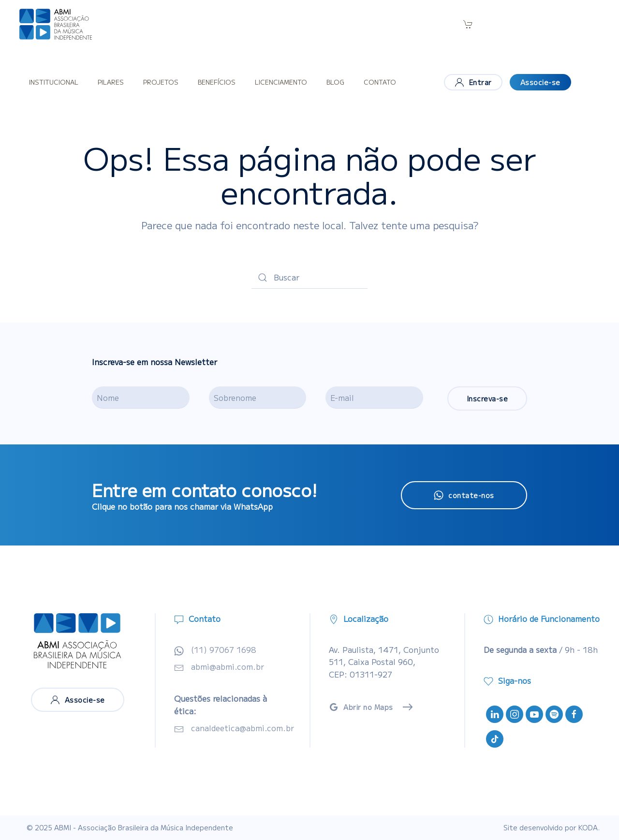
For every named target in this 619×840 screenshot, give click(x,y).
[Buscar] (309, 278)
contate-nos (464, 495)
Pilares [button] (111, 82)
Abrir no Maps (361, 707)
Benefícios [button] (217, 82)
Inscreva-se (487, 398)
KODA (588, 827)
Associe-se (540, 82)
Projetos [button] (161, 82)
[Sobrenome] (258, 398)
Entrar (473, 82)
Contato (380, 82)
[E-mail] (374, 398)
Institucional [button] (54, 82)
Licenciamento (281, 82)
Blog (335, 82)
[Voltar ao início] (56, 24)
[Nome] (141, 398)
